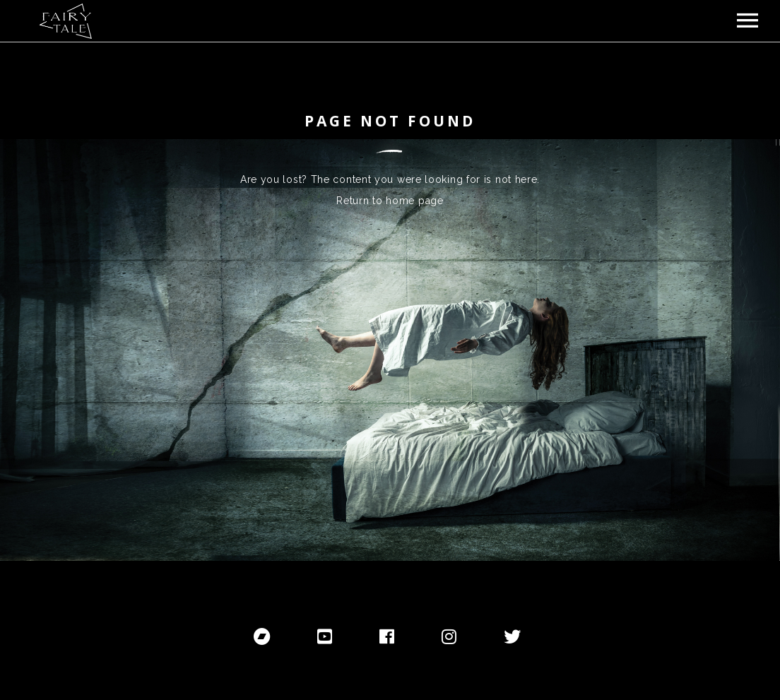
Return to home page (390, 201)
